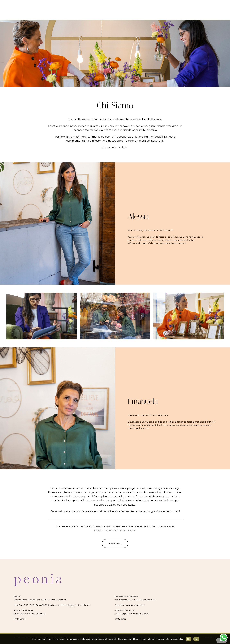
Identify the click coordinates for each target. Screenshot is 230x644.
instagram (20, 619)
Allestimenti (138, 15)
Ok (189, 639)
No (196, 639)
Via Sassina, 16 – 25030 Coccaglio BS (135, 600)
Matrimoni (119, 15)
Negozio (89, 15)
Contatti (157, 15)
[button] (115, 543)
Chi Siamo (73, 15)
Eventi (103, 15)
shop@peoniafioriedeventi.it (30, 614)
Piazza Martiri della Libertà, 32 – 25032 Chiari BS (41, 600)
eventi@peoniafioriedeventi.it (132, 614)
